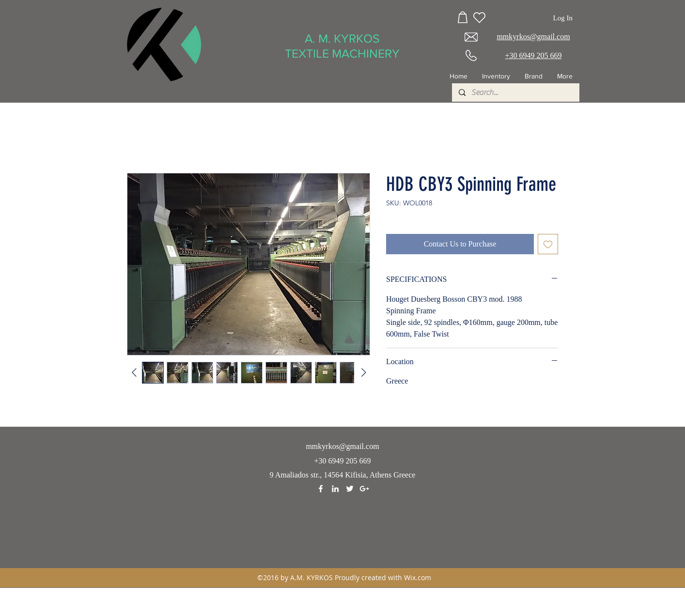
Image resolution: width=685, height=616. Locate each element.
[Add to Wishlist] (548, 244)
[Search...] (515, 92)
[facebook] (321, 489)
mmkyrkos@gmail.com (342, 446)
